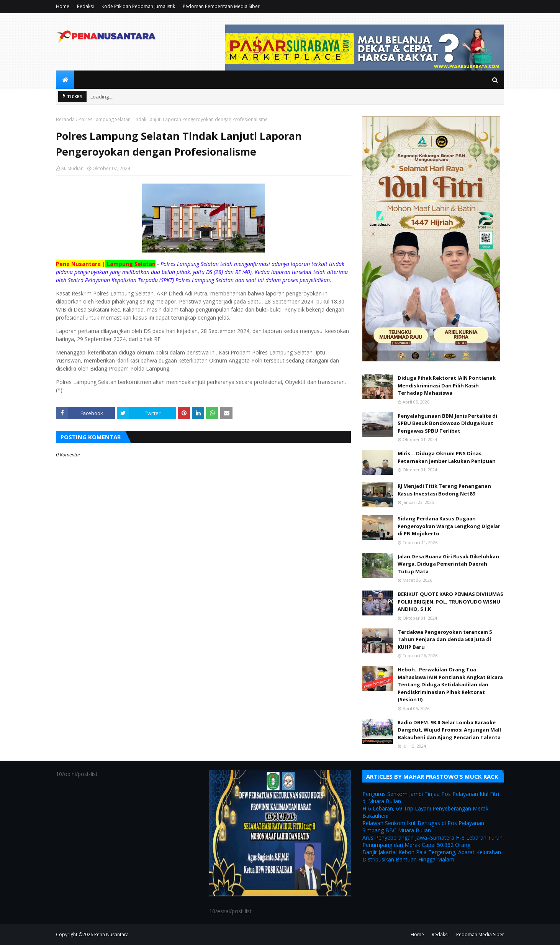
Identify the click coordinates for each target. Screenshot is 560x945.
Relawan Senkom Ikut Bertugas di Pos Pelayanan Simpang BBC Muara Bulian (423, 827)
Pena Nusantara (111, 934)
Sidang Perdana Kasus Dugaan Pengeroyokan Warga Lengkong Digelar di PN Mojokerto (449, 526)
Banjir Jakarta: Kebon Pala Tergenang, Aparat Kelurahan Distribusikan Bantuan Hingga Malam (432, 856)
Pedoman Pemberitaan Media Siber (221, 6)
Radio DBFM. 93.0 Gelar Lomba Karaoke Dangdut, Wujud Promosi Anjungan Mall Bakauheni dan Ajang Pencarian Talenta (449, 730)
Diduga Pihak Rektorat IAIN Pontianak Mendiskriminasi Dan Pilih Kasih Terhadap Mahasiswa (447, 385)
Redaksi (85, 6)
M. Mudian (72, 168)
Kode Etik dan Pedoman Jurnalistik (138, 6)
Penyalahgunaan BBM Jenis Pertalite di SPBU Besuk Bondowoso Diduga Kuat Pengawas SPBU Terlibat (447, 423)
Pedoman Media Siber (480, 934)
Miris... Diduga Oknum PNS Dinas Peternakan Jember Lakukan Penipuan (447, 457)
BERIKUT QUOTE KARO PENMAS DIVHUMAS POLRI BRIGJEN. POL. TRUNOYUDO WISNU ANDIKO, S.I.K (450, 601)
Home (63, 6)
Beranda (65, 119)
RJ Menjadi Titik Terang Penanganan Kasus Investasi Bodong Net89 (444, 490)
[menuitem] (65, 80)
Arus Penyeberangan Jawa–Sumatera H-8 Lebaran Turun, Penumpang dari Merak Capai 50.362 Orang (433, 841)
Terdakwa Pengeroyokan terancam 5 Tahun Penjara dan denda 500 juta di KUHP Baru (445, 639)
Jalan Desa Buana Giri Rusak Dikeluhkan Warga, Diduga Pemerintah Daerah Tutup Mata (448, 564)
